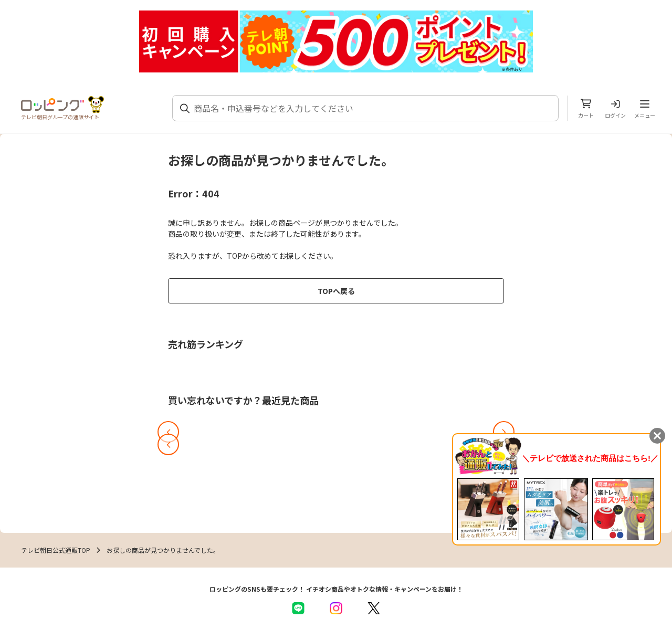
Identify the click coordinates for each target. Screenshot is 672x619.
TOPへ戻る (336, 291)
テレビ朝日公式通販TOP (56, 550)
